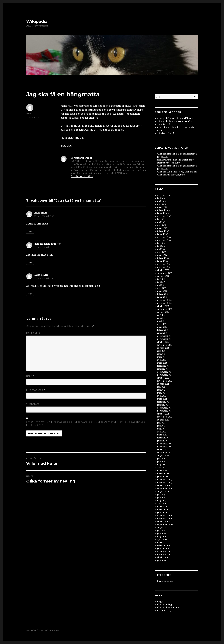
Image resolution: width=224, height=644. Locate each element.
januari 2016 (163, 261)
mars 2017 (162, 228)
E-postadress (36, 390)
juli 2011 (161, 423)
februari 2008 (164, 546)
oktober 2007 (163, 558)
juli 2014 (161, 315)
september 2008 (165, 525)
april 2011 (162, 432)
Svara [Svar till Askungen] (30, 232)
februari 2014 (163, 330)
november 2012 (164, 375)
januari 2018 (163, 213)
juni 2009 (162, 498)
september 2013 (165, 345)
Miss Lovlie (41, 275)
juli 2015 (161, 279)
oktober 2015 (163, 270)
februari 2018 (163, 210)
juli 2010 (161, 459)
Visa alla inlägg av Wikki (82, 176)
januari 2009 (163, 513)
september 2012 (165, 381)
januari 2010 (163, 477)
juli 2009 (161, 495)
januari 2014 (163, 333)
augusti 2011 (163, 420)
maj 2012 (161, 393)
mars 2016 (162, 255)
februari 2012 (163, 402)
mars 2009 (162, 507)
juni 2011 (161, 426)
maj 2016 (161, 249)
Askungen (41, 213)
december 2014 (164, 300)
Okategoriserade (165, 581)
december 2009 (165, 480)
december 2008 (165, 516)
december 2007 (165, 552)
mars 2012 (162, 399)
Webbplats (33, 404)
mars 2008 (162, 543)
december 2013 (164, 336)
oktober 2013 (163, 342)
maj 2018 (161, 201)
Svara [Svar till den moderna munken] (30, 263)
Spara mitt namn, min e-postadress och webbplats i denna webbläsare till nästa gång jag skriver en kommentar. (86, 423)
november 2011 (164, 411)
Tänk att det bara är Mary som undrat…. (176, 121)
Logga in (161, 602)
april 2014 (162, 324)
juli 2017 (161, 219)
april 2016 (162, 252)
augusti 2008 (163, 528)
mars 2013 (162, 363)
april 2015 (162, 288)
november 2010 (164, 447)
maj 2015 (161, 285)
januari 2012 (163, 405)
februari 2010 (163, 474)
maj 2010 (161, 465)
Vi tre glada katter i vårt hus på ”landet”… (176, 118)
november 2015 (164, 267)
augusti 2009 (163, 492)
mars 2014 (162, 327)
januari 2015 (163, 297)
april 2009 (162, 504)
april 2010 (162, 468)
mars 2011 (162, 435)
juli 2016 (161, 243)
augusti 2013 (163, 348)
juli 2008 (161, 531)
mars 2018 (162, 207)
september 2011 (165, 417)
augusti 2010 (163, 456)
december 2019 (164, 195)
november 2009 (165, 483)
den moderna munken (48, 244)
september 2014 (165, 309)
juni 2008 (162, 534)
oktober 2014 (163, 306)
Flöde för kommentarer (168, 608)
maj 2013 (161, 357)
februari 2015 (163, 294)
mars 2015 (162, 291)
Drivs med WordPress (49, 631)
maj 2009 (162, 501)
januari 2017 (163, 234)
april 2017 (162, 225)
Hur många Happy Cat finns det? (182, 172)
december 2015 (164, 264)
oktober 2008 (163, 522)
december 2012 (164, 372)
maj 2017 (161, 222)
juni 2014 (161, 318)
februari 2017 (163, 231)
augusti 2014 (163, 312)
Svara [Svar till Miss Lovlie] (30, 294)
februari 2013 (163, 366)
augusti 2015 (163, 276)
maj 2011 (161, 429)
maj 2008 (162, 537)
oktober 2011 (163, 414)
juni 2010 (161, 462)
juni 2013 (161, 354)
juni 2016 (161, 246)
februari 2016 (163, 258)
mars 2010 (162, 471)
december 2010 (164, 444)
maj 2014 (161, 321)
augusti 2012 (163, 384)
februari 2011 (163, 438)
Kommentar (33, 333)
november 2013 (164, 339)
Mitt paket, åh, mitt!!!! (176, 175)
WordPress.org (164, 611)
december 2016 (164, 237)
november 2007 (165, 555)
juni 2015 (161, 282)
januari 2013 (163, 369)
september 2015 (165, 273)
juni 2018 (161, 198)
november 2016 (164, 240)
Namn (30, 376)
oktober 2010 (163, 450)
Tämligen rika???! (165, 133)
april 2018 (162, 204)
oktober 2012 (163, 378)
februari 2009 (164, 510)
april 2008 (162, 540)
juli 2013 (161, 351)
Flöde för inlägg (165, 605)
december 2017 (164, 216)
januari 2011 (163, 441)
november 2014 (164, 303)
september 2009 (165, 489)
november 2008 (165, 519)
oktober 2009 (163, 486)
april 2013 (162, 360)
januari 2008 (163, 549)
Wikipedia (37, 21)
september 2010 (165, 453)
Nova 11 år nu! (163, 124)
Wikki (29, 113)
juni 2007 (161, 561)
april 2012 (162, 396)
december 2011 (164, 408)
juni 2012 (161, 390)
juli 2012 (161, 387)
